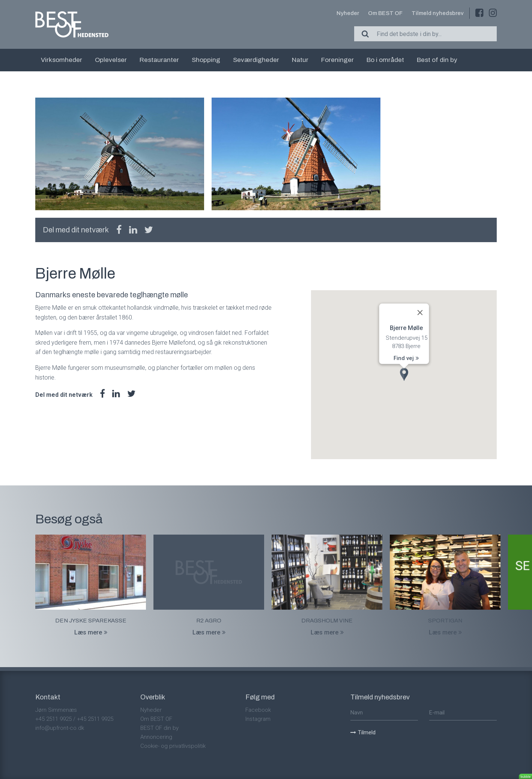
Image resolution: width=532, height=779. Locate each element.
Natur (300, 60)
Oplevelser (111, 60)
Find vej (406, 358)
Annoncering (156, 737)
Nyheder (348, 13)
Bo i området (385, 60)
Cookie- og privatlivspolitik (173, 746)
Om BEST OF (385, 13)
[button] (404, 374)
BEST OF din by (159, 728)
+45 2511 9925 (53, 719)
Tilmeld (363, 732)
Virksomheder (62, 60)
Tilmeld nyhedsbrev (438, 13)
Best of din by (437, 60)
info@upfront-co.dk (60, 728)
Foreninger (337, 60)
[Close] (420, 313)
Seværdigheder (256, 60)
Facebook (258, 710)
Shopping (206, 60)
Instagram (258, 719)
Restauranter (159, 60)
